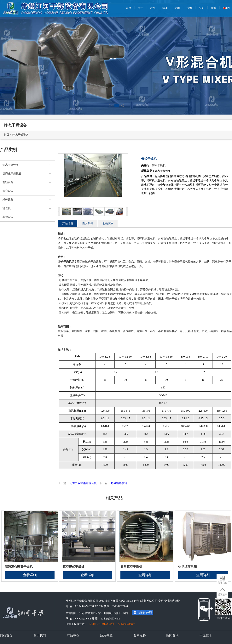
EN (226, 8)
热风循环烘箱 (119, 483)
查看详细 (30, 575)
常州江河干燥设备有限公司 (56, 6)
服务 (201, 8)
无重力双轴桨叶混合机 (83, 483)
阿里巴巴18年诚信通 (102, 624)
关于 (141, 8)
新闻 (165, 8)
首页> (7, 135)
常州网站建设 (172, 601)
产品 (153, 8)
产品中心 (73, 635)
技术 (189, 8)
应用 (177, 8)
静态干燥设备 (20, 135)
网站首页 (6, 635)
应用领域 (106, 635)
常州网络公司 (149, 601)
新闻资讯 (172, 635)
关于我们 (40, 635)
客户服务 (140, 635)
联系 (214, 8)
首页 (129, 8)
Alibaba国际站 (126, 624)
